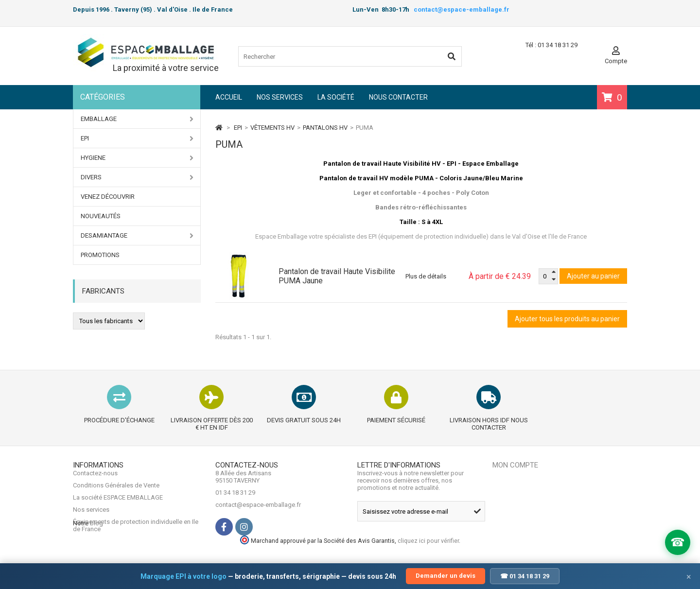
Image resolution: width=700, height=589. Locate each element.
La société (336, 97)
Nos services (280, 97)
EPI (137, 139)
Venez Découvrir (108, 197)
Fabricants (103, 291)
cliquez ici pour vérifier (556, 546)
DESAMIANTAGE (137, 236)
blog (96, 548)
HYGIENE (137, 158)
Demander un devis (446, 576)
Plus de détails (426, 276)
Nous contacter (398, 97)
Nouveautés (101, 216)
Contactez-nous (95, 480)
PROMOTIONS (100, 255)
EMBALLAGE (137, 119)
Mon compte (515, 465)
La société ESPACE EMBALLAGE (118, 505)
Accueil (229, 97)
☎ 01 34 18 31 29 (525, 576)
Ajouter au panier (593, 276)
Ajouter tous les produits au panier (567, 319)
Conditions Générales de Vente (116, 493)
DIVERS (137, 177)
